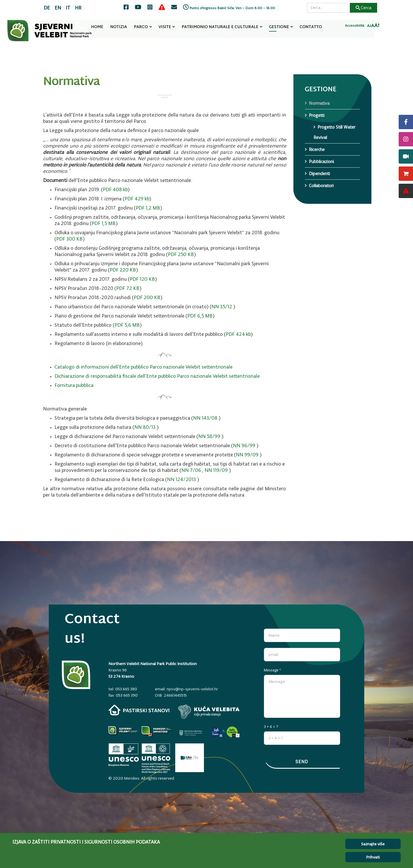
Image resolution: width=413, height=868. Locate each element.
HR (78, 8)
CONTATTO (311, 27)
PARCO (141, 27)
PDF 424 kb (238, 334)
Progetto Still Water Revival (334, 132)
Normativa (319, 103)
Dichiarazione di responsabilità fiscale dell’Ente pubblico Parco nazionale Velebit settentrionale (157, 376)
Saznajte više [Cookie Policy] (373, 844)
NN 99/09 (247, 455)
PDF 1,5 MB (104, 223)
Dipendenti (319, 174)
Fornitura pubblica (74, 385)
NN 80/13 (145, 427)
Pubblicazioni (321, 161)
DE (47, 8)
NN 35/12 (222, 307)
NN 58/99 (209, 436)
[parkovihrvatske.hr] (157, 732)
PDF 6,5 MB (200, 316)
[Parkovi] (124, 732)
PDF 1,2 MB (148, 208)
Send (302, 762)
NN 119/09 (216, 470)
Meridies (132, 776)
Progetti (317, 115)
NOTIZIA (119, 27)
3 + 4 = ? (271, 725)
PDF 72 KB (128, 288)
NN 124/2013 (181, 479)
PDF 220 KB (123, 270)
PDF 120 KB (142, 279)
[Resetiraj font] (373, 27)
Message (272, 668)
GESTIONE (279, 27)
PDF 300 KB (69, 239)
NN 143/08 (205, 418)
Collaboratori (321, 186)
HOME (97, 27)
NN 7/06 (191, 470)
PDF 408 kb (115, 189)
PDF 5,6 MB (127, 325)
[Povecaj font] (377, 27)
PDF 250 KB (181, 254)
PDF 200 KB (147, 297)
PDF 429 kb (137, 199)
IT (68, 8)
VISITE (165, 27)
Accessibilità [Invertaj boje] (355, 27)
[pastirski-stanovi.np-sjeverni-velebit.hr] (139, 710)
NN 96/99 (244, 445)
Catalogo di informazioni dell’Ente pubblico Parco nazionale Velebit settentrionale (144, 367)
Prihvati (373, 857)
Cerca (364, 8)
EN (58, 8)
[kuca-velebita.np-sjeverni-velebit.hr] (209, 712)
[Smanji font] (369, 28)
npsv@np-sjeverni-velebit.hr (192, 689)
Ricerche (317, 149)
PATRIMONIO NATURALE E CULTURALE (220, 27)
